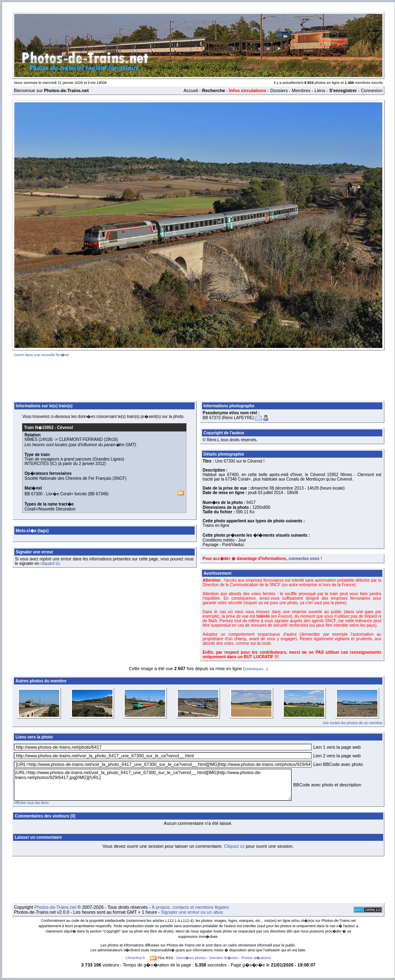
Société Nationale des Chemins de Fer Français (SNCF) (75, 478)
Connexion (371, 90)
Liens (320, 90)
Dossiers (279, 90)
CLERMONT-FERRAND (81, 439)
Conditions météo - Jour (224, 540)
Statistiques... (256, 669)
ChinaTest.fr (135, 958)
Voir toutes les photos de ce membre (352, 723)
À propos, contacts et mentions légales (190, 907)
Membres (301, 90)
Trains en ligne (216, 525)
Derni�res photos (191, 958)
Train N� (39, 428)
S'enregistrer (343, 90)
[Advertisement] (198, 377)
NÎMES (31, 439)
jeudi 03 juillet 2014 (266, 493)
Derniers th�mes (224, 958)
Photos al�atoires (256, 958)
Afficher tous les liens (31, 803)
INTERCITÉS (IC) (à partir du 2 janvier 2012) (65, 464)
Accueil (191, 90)
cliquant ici (50, 563)
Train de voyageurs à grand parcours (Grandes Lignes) (74, 459)
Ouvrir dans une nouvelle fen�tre (42, 355)
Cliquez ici (234, 846)
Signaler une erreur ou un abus (192, 912)
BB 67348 (98, 494)
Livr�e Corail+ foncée (66, 494)
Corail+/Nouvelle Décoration (50, 509)
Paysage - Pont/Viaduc (224, 545)
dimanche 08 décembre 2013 (277, 488)
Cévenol (65, 428)
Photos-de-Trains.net (55, 907)
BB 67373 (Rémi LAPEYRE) (229, 418)
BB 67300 (34, 494)
